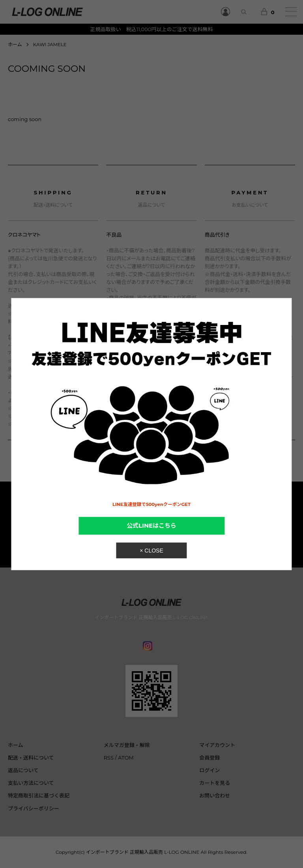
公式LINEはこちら (151, 525)
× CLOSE (151, 551)
